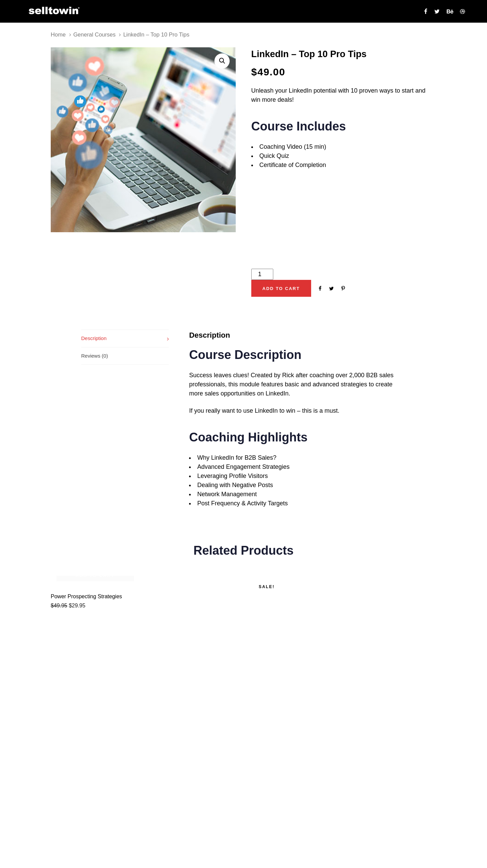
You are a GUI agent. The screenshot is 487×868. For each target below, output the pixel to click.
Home (58, 35)
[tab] (125, 338)
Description (94, 338)
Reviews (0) (95, 356)
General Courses (95, 35)
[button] (222, 61)
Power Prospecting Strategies (86, 596)
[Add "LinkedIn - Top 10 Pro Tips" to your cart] (281, 288)
